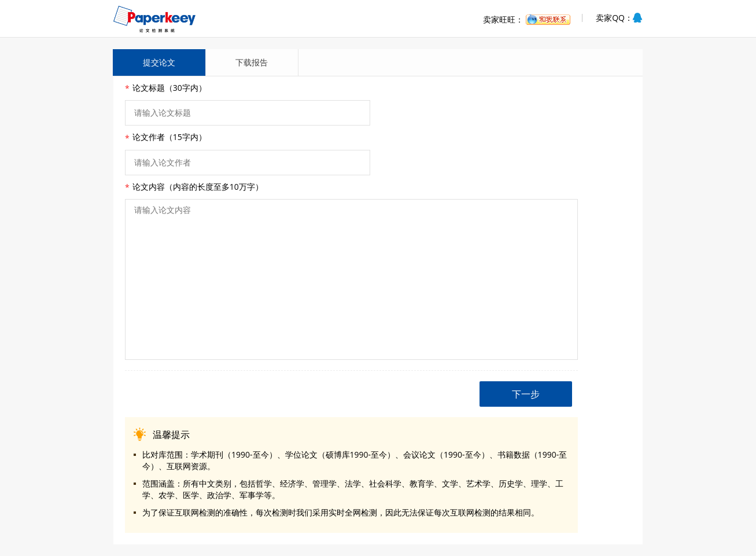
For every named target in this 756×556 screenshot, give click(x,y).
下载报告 (252, 62)
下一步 (526, 394)
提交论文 (159, 62)
